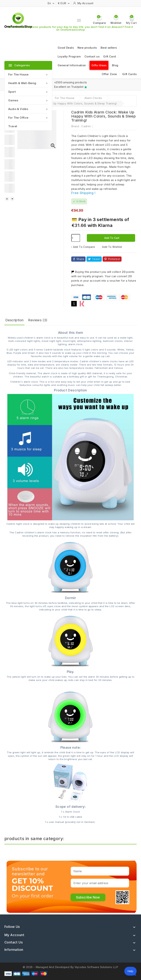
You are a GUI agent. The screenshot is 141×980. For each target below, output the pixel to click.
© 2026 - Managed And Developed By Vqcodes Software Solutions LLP (70, 967)
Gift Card (110, 56)
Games (28, 100)
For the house (28, 74)
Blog (115, 65)
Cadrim (86, 126)
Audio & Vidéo (28, 109)
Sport (28, 92)
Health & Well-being (28, 83)
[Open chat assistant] (130, 971)
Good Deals (66, 48)
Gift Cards (129, 74)
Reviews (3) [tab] (38, 320)
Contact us (92, 56)
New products (87, 48)
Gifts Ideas (99, 65)
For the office (28, 118)
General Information (72, 65)
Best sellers (109, 48)
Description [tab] (14, 320)
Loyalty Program (69, 56)
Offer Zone (109, 74)
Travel (13, 126)
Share (80, 259)
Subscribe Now (88, 897)
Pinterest (114, 259)
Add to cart (111, 238)
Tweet (96, 259)
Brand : (76, 126)
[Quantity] (76, 238)
